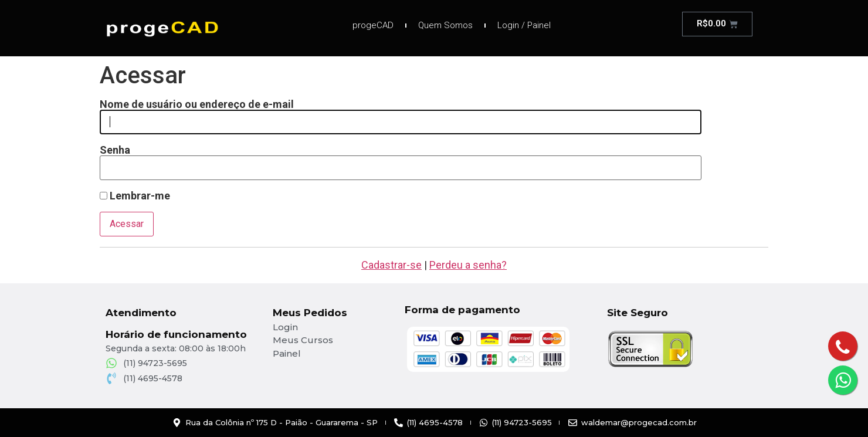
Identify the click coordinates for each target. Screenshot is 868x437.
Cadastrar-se (391, 265)
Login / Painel (524, 25)
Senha (115, 150)
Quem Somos (445, 25)
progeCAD (373, 25)
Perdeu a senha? (468, 265)
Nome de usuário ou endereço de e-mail (197, 104)
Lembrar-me (135, 196)
